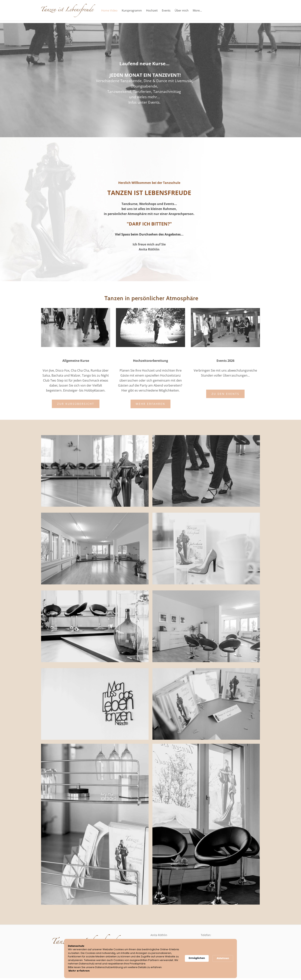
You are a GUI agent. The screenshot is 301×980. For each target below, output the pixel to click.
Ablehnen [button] (223, 958)
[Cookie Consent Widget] (150, 959)
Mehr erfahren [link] (79, 971)
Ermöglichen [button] (197, 958)
